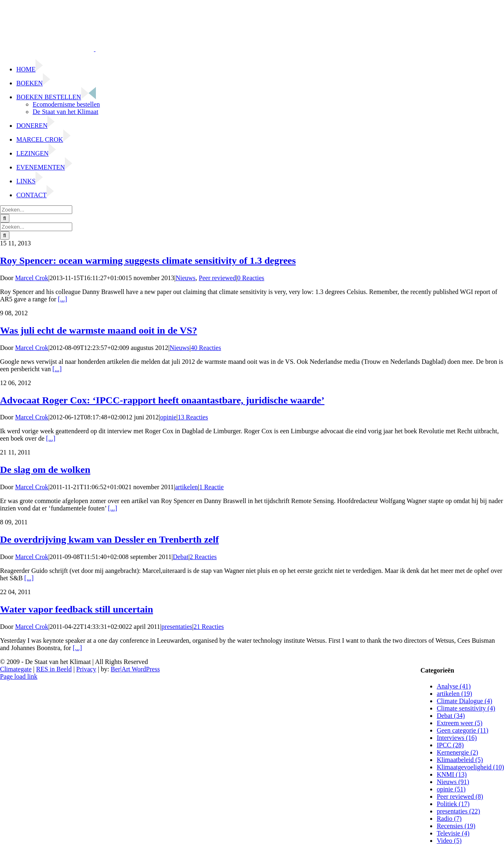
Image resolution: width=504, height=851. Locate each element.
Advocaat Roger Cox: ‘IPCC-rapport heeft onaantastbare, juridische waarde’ (162, 400)
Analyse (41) (454, 686)
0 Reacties (251, 278)
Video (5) (449, 841)
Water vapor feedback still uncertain (77, 609)
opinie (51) (451, 789)
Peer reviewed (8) (460, 796)
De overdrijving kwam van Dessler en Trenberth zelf (109, 539)
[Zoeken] (5, 218)
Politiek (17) (453, 804)
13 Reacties (193, 417)
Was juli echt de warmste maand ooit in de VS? (99, 330)
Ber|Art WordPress (135, 669)
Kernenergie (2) (457, 752)
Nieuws (185, 278)
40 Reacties (206, 348)
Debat (180, 557)
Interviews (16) (457, 738)
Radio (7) (449, 819)
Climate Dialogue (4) (464, 701)
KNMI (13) (452, 774)
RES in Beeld (54, 669)
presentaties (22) (458, 811)
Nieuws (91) (453, 782)
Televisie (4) (453, 833)
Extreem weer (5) (460, 723)
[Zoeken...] (36, 210)
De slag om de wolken (45, 470)
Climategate (16, 669)
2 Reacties (203, 557)
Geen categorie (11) (462, 730)
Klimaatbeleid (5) (460, 760)
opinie (168, 417)
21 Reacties (209, 627)
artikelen (187, 487)
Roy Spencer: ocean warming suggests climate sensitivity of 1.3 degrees (148, 261)
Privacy (86, 669)
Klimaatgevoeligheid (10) (470, 767)
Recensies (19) (456, 826)
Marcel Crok (32, 278)
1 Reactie (211, 487)
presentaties (177, 627)
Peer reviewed (217, 278)
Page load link (19, 676)
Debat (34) (451, 716)
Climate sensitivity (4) (466, 708)
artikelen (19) (454, 694)
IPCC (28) (450, 745)
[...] (63, 299)
